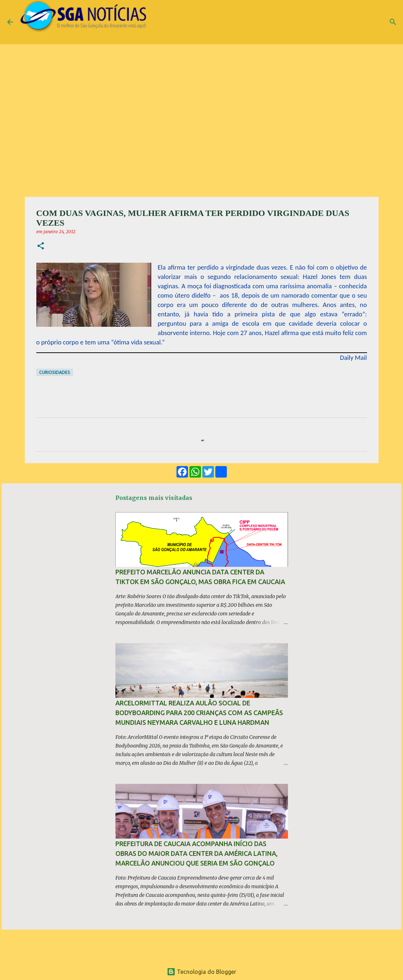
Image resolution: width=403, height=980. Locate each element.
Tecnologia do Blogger (201, 972)
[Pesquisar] (393, 22)
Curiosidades (55, 372)
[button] (41, 246)
